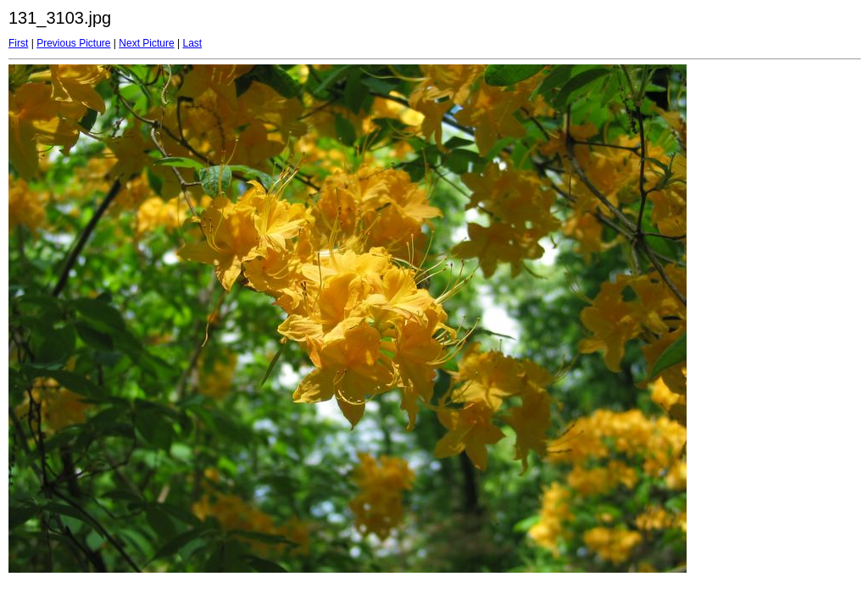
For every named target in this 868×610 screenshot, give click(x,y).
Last (192, 43)
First (18, 43)
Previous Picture (73, 43)
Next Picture (146, 43)
